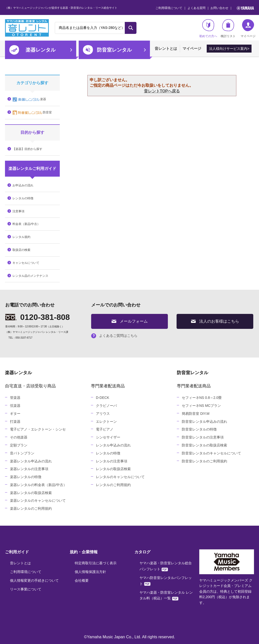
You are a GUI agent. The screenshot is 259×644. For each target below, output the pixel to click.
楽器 (29, 99)
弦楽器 (15, 406)
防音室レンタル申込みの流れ (204, 422)
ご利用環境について (169, 8)
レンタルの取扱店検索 (113, 469)
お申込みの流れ (23, 185)
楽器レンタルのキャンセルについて (38, 501)
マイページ (192, 48)
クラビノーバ (106, 406)
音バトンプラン (22, 453)
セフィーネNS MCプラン (201, 406)
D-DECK (103, 398)
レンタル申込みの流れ (113, 445)
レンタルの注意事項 (112, 461)
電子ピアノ (105, 429)
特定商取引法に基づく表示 (96, 563)
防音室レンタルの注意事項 (203, 437)
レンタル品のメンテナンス (30, 276)
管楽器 (15, 398)
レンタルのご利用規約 (113, 485)
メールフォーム (130, 321)
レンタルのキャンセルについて (120, 477)
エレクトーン (106, 422)
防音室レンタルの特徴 (199, 429)
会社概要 (82, 580)
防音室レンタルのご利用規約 (204, 461)
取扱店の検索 (21, 250)
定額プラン (19, 445)
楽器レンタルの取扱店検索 (31, 493)
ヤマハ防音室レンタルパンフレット (166, 581)
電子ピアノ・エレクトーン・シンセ (38, 429)
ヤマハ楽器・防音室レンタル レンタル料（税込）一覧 (166, 595)
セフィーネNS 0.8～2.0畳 (202, 398)
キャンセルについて (26, 263)
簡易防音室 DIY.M (196, 414)
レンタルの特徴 (23, 198)
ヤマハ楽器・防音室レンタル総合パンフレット (166, 566)
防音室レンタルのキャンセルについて (211, 453)
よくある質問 (196, 8)
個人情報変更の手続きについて (34, 580)
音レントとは (166, 48)
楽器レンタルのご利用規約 (31, 508)
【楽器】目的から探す (27, 149)
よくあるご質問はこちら (114, 336)
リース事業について (26, 589)
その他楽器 (19, 437)
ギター (15, 414)
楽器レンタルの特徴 (26, 477)
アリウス (103, 414)
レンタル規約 (21, 237)
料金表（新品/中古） (26, 224)
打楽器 (15, 422)
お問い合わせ (219, 8)
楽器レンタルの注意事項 (29, 469)
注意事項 (18, 211)
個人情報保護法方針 (90, 572)
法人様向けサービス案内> (229, 49)
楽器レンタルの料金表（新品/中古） (38, 485)
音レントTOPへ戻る (162, 91)
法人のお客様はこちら (215, 321)
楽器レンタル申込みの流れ (31, 461)
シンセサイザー (108, 437)
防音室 (32, 113)
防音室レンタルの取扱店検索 (204, 445)
